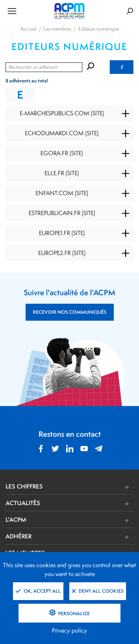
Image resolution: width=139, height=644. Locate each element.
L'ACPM (16, 519)
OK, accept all (38, 591)
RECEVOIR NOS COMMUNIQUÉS (70, 312)
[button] (96, 487)
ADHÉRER (19, 536)
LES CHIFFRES (24, 486)
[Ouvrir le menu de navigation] (27, 11)
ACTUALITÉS (23, 503)
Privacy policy (69, 631)
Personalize (73, 614)
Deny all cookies (98, 591)
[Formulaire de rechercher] (112, 11)
